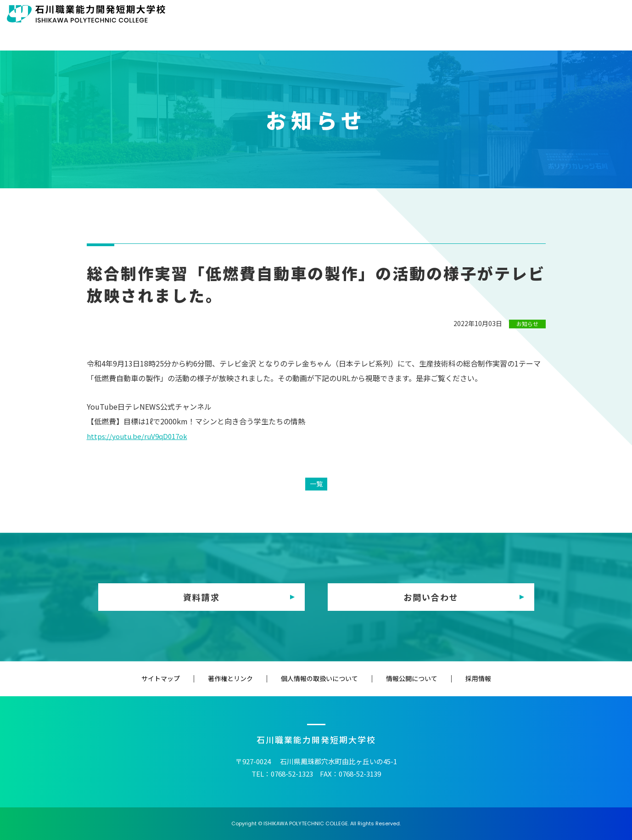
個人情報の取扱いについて (319, 678)
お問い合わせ (431, 597)
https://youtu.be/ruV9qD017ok (140, 436)
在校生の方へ (319, 15)
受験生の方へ (268, 15)
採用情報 (442, 678)
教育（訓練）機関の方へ (489, 15)
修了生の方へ (421, 15)
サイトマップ (197, 678)
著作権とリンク (249, 678)
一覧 (316, 483)
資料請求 (201, 597)
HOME (256, 36)
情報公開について (393, 678)
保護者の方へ (370, 15)
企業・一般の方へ (565, 15)
